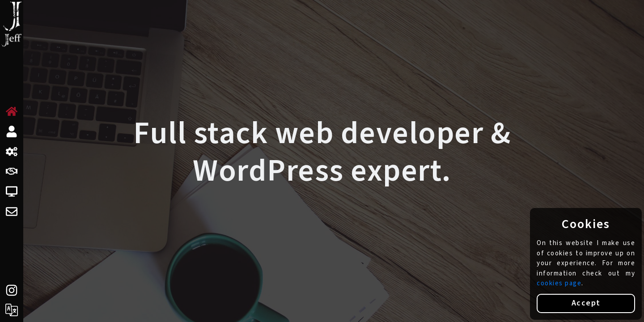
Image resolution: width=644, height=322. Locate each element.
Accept (586, 303)
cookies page (559, 283)
